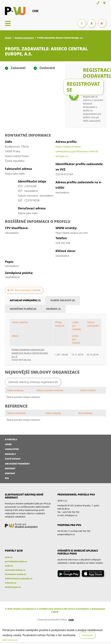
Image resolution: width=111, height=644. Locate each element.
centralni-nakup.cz (15, 570)
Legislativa (12, 449)
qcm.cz (9, 557)
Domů (8, 38)
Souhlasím (87, 635)
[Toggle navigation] (8, 23)
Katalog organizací (24, 38)
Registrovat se (83, 87)
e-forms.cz (11, 583)
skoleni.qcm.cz (13, 587)
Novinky (10, 468)
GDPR (55, 612)
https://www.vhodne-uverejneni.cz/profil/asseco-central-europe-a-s (77, 151)
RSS (7, 478)
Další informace (10, 640)
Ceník (8, 444)
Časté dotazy (13, 459)
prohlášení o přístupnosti (91, 609)
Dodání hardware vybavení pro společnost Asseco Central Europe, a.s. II (30, 353)
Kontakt (10, 473)
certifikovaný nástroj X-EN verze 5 (57, 609)
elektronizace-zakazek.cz (19, 578)
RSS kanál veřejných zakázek (25, 290)
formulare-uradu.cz (15, 574)
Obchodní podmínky (17, 464)
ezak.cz (9, 566)
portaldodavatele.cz (16, 561)
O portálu (11, 439)
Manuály (10, 454)
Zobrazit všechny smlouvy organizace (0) (33, 382)
